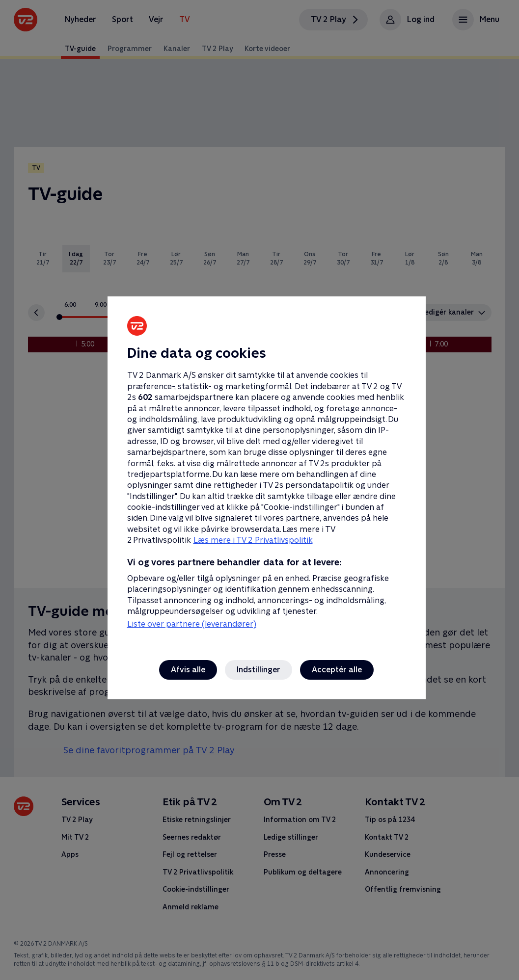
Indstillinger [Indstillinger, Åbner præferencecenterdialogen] (259, 670)
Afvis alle (188, 670)
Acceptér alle (337, 670)
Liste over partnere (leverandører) (192, 624)
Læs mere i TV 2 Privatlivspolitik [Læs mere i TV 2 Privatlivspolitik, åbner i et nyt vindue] (253, 540)
